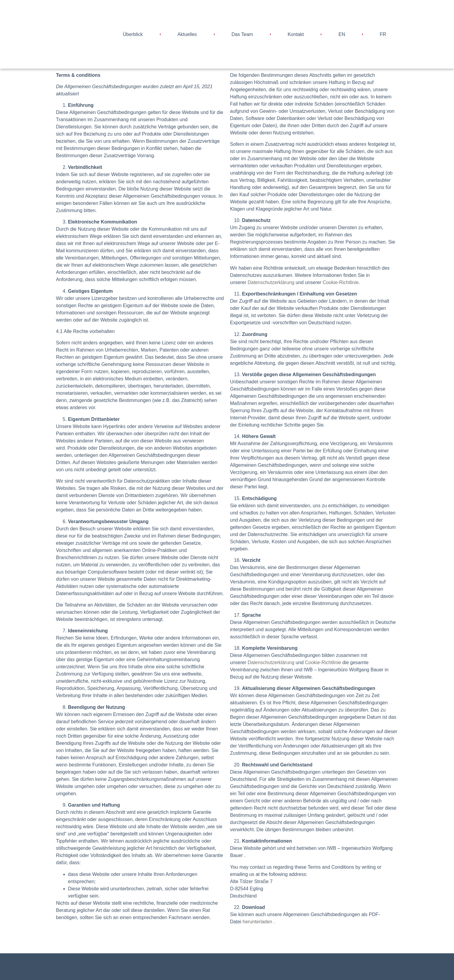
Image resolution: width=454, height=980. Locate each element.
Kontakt (296, 34)
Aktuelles (187, 34)
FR (383, 34)
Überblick (133, 34)
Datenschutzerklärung (271, 282)
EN (342, 34)
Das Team (242, 34)
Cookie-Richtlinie (341, 282)
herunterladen (257, 922)
